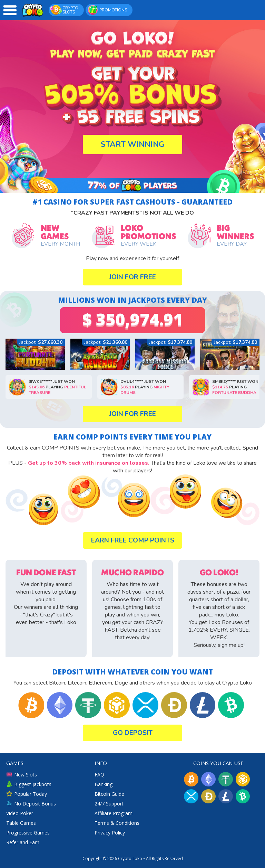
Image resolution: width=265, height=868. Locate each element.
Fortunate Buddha (224, 393)
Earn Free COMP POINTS (133, 540)
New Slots (22, 775)
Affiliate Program (114, 813)
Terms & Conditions (117, 823)
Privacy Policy (110, 833)
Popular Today (27, 794)
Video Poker (20, 813)
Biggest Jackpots (29, 784)
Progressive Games (28, 833)
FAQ (99, 775)
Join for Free (132, 277)
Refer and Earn (23, 842)
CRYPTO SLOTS (64, 10)
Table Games (21, 823)
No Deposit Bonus (31, 804)
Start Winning (132, 144)
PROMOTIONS (107, 10)
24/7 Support (109, 804)
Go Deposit (133, 733)
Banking (104, 784)
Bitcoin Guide (109, 794)
